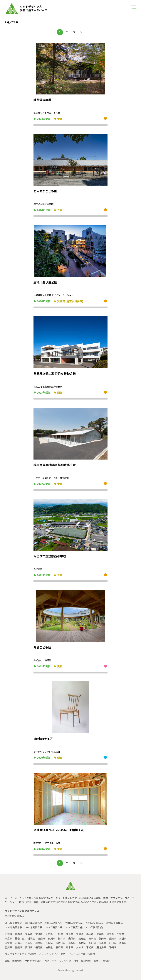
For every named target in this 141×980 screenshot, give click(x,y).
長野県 (82, 938)
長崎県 (59, 947)
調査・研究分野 (102, 961)
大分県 (80, 947)
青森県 (19, 934)
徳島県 (123, 943)
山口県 (113, 943)
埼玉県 (110, 934)
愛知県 (113, 938)
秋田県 (49, 934)
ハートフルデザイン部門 (52, 954)
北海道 (8, 934)
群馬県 (100, 934)
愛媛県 (19, 947)
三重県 (123, 938)
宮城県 (39, 934)
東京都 (8, 938)
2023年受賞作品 (54, 927)
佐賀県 (49, 947)
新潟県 (31, 938)
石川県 (52, 938)
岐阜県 (92, 938)
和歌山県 (61, 943)
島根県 (82, 943)
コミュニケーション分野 (58, 961)
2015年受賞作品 (13, 923)
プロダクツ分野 (33, 961)
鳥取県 (72, 943)
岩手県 (29, 934)
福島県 (69, 934)
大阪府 (29, 943)
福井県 (62, 938)
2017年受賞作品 (54, 923)
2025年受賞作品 (94, 927)
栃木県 (90, 934)
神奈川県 (20, 938)
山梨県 (72, 938)
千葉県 (120, 934)
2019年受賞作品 (94, 923)
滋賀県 (8, 943)
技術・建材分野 (82, 961)
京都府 (19, 943)
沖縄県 (113, 947)
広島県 (102, 943)
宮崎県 (90, 947)
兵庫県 (39, 943)
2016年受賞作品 (34, 923)
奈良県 (49, 943)
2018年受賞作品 (74, 923)
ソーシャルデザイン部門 (82, 954)
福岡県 (39, 947)
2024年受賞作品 (74, 927)
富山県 (41, 938)
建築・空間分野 (13, 961)
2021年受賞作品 (13, 927)
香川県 (8, 947)
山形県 (59, 934)
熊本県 (69, 947)
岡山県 (92, 943)
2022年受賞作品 (34, 927)
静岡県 (102, 938)
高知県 (29, 947)
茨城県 (80, 934)
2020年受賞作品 (114, 923)
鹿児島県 (101, 947)
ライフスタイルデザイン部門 (20, 954)
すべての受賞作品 (14, 916)
